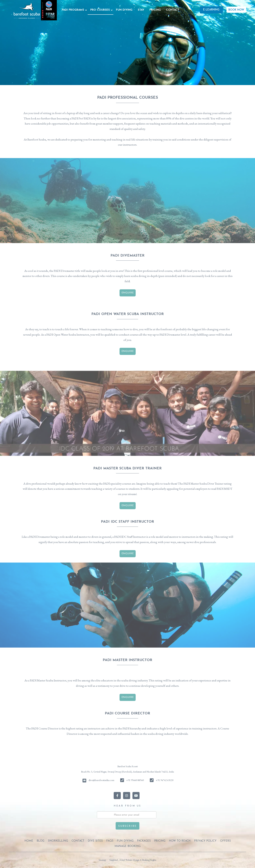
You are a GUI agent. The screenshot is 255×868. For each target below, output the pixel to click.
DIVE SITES (95, 841)
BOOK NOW (236, 10)
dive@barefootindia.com (101, 780)
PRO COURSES (100, 10)
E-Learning (211, 10)
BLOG (40, 841)
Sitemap (102, 860)
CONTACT (173, 10)
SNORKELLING (58, 841)
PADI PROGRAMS (73, 10)
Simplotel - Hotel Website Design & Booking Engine (133, 860)
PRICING (155, 10)
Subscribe (127, 826)
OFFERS (225, 841)
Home (29, 841)
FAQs (110, 841)
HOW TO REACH (180, 841)
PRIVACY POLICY (205, 841)
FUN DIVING (124, 10)
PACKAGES (144, 841)
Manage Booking (128, 846)
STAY (141, 10)
